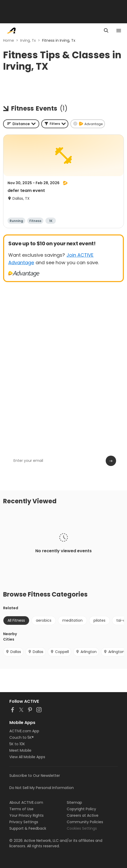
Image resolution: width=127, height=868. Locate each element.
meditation (72, 620)
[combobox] (21, 124)
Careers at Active (83, 815)
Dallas (13, 652)
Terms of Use (21, 809)
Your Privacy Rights (26, 815)
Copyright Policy (81, 809)
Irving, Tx (28, 40)
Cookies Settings (82, 828)
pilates (99, 620)
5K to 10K (17, 744)
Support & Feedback (28, 828)
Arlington (86, 652)
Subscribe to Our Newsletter (35, 776)
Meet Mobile (20, 750)
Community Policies (85, 822)
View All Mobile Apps (27, 757)
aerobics (44, 620)
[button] (55, 124)
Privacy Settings (24, 822)
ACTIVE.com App (24, 731)
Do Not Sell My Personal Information (42, 788)
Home (9, 40)
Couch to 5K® (22, 737)
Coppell (59, 652)
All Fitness (16, 620)
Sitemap (74, 802)
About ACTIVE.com (26, 802)
